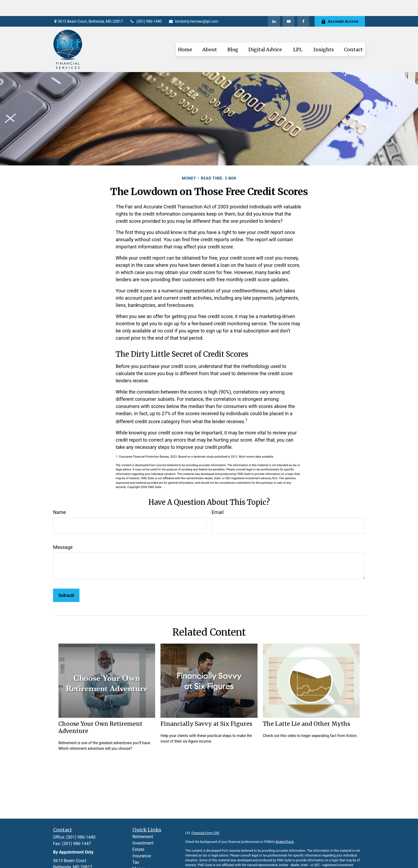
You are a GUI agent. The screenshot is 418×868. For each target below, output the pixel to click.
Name (59, 496)
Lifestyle (140, 859)
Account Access (340, 5)
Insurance (142, 840)
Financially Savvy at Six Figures (206, 708)
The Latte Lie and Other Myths (306, 708)
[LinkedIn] (274, 5)
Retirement (143, 821)
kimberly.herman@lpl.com (193, 5)
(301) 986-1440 (146, 5)
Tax (136, 846)
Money (139, 853)
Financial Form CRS (205, 817)
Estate (138, 833)
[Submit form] (66, 579)
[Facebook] (303, 5)
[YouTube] (289, 5)
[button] (185, 33)
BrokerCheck (285, 826)
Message (63, 531)
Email (218, 496)
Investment (143, 827)
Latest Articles (146, 865)
